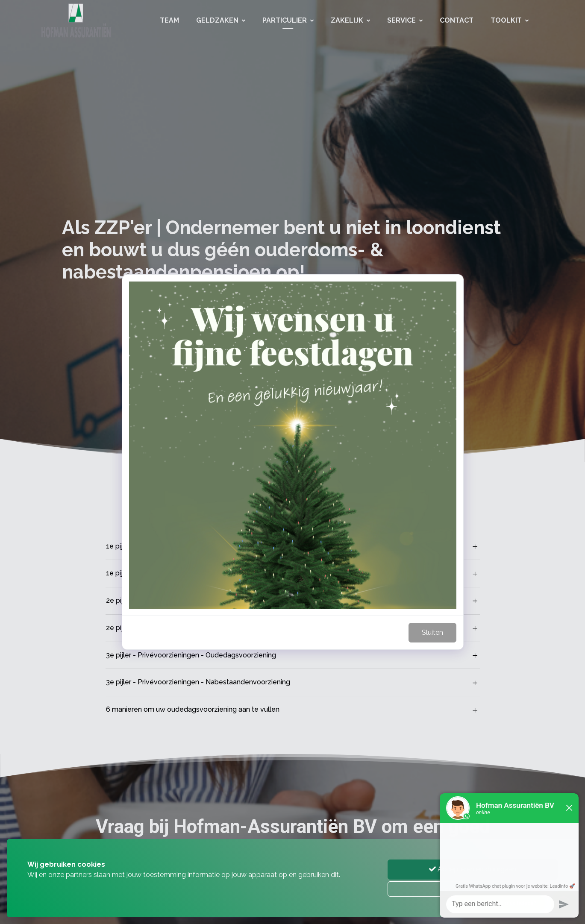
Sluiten (432, 632)
